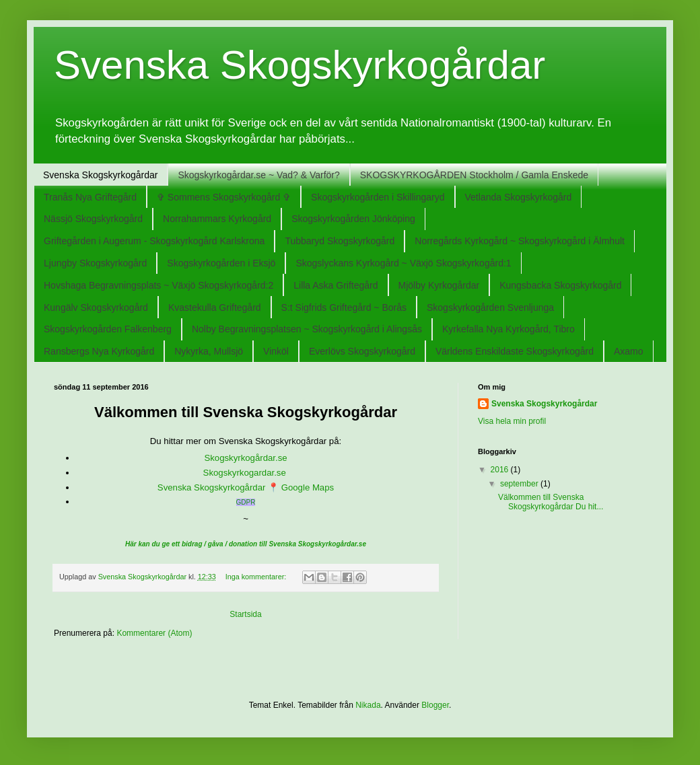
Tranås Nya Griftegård (90, 197)
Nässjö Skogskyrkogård (93, 219)
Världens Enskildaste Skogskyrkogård (515, 351)
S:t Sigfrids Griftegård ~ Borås (344, 307)
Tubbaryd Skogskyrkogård (340, 241)
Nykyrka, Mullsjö (209, 351)
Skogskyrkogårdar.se (245, 458)
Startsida (245, 614)
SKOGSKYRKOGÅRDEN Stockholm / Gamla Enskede (474, 175)
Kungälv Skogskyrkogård (96, 307)
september (520, 484)
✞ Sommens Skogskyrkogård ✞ (224, 197)
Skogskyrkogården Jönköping (353, 219)
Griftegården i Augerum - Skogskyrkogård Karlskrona (154, 241)
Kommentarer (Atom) (154, 633)
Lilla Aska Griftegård (336, 285)
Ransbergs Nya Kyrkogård (99, 351)
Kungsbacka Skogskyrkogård (560, 285)
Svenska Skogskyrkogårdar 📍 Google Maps (246, 487)
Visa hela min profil (512, 421)
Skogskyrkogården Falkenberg (108, 329)
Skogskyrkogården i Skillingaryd (378, 197)
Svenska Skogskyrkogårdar (100, 175)
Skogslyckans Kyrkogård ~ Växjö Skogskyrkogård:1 (403, 263)
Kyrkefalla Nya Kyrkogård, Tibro (509, 329)
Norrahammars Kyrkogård (217, 219)
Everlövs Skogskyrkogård (362, 351)
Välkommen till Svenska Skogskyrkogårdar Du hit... (551, 502)
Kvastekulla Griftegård (215, 307)
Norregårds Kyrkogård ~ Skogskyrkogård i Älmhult (520, 241)
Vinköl (276, 351)
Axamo (629, 351)
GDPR (246, 502)
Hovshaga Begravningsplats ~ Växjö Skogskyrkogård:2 (159, 285)
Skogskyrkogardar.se (246, 473)
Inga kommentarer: (257, 577)
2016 (501, 470)
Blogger (435, 705)
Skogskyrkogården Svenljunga (490, 307)
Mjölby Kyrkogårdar (439, 285)
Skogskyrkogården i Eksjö (221, 263)
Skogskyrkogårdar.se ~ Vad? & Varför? (258, 175)
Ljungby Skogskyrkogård (95, 263)
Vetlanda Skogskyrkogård (519, 197)
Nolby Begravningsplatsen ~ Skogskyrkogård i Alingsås (307, 329)
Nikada (368, 705)
